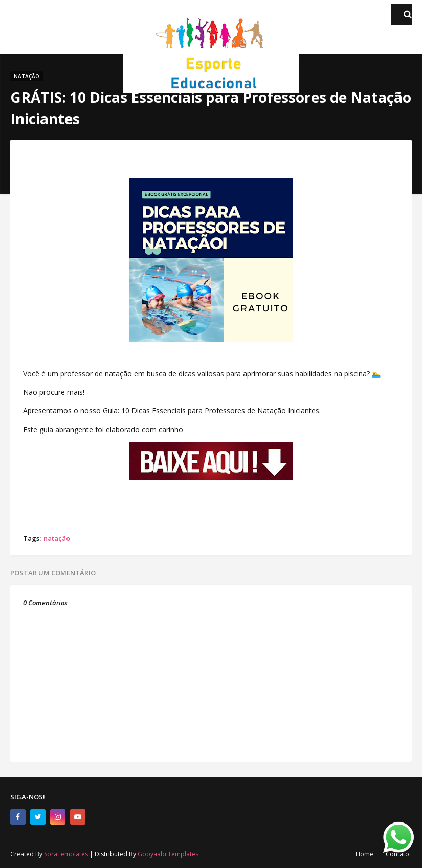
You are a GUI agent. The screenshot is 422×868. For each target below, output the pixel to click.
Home (364, 854)
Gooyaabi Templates (168, 854)
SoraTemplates (66, 854)
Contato (397, 854)
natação (57, 538)
